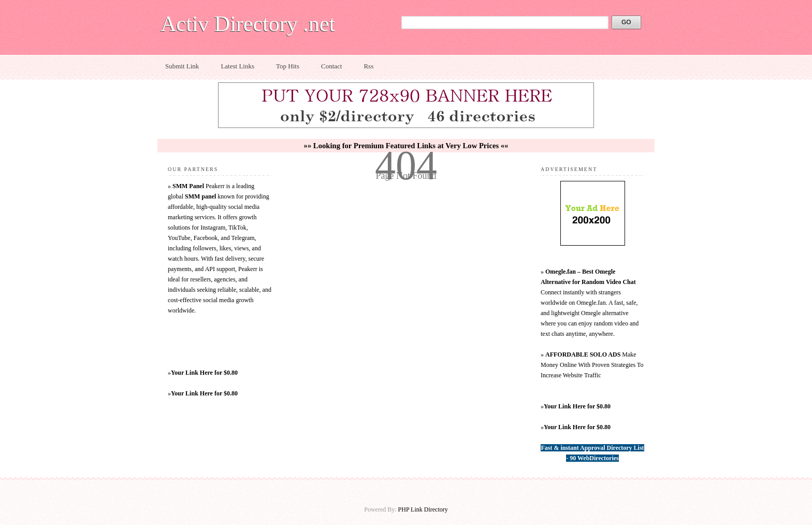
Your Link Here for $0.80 (204, 373)
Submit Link (182, 66)
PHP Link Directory (423, 509)
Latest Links (237, 66)
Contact (331, 66)
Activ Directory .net (248, 24)
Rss (368, 66)
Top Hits (288, 66)
